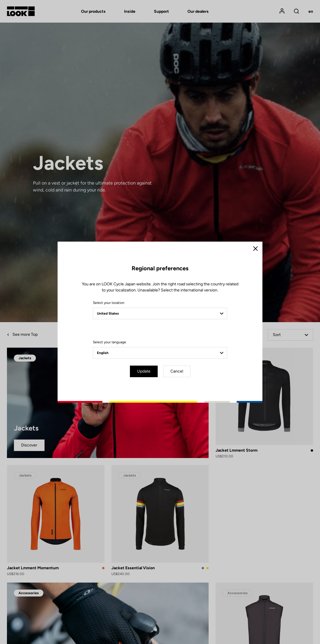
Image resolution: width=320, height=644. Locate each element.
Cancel (177, 371)
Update (144, 371)
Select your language (110, 342)
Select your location (109, 303)
